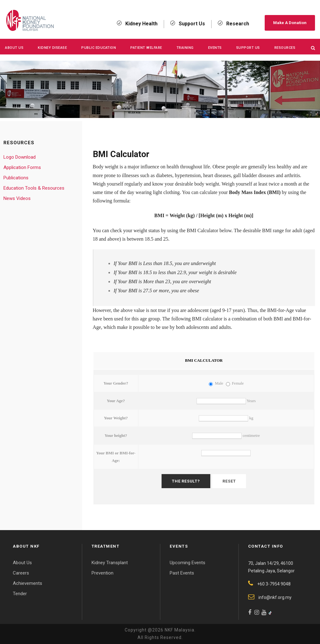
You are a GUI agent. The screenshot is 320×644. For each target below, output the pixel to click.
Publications (16, 178)
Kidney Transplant (110, 563)
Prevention (102, 573)
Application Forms (22, 167)
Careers (21, 573)
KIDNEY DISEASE (52, 48)
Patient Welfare (146, 48)
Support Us (248, 48)
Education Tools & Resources (34, 188)
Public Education (99, 48)
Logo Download (20, 157)
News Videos (17, 198)
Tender (20, 594)
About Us (14, 48)
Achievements (27, 583)
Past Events (182, 573)
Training (185, 48)
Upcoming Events (187, 563)
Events (215, 48)
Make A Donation (290, 23)
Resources (285, 48)
